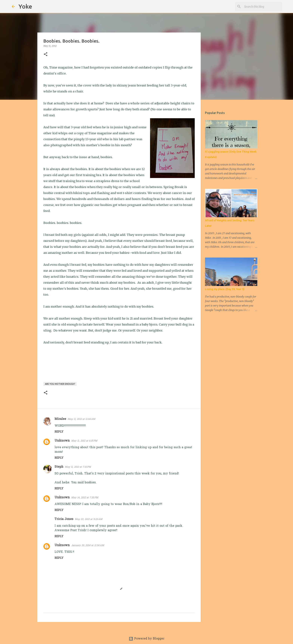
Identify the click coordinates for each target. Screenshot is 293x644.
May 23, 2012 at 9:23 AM (89, 519)
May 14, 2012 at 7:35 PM (85, 498)
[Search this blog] (262, 7)
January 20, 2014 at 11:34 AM (88, 545)
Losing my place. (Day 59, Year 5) (225, 289)
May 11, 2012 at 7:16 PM (78, 467)
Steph (59, 467)
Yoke (25, 6)
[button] (46, 54)
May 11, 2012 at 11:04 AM (81, 419)
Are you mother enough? (60, 384)
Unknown (62, 441)
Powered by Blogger (147, 639)
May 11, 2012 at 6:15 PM (84, 441)
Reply (59, 432)
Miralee (60, 419)
